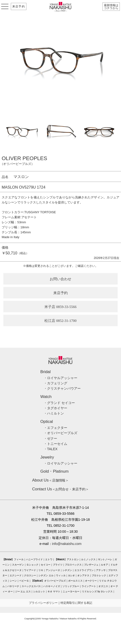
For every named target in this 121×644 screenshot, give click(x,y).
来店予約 (19, 6)
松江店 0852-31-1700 (60, 321)
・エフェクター (55, 428)
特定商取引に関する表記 (76, 603)
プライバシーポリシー (43, 603)
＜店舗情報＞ (51, 480)
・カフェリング (55, 383)
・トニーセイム (55, 444)
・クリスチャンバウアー (62, 388)
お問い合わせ (60, 279)
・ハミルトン (54, 413)
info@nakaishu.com (67, 544)
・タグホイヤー (55, 408)
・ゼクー (50, 438)
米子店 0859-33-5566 (60, 307)
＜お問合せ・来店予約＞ (61, 489)
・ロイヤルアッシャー (60, 378)
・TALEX (51, 449)
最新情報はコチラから (111, 7)
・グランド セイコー (59, 403)
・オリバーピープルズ (60, 433)
